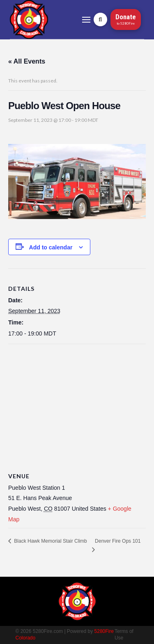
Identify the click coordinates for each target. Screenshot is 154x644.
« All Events (27, 61)
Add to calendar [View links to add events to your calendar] (51, 247)
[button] (86, 20)
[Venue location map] (77, 403)
